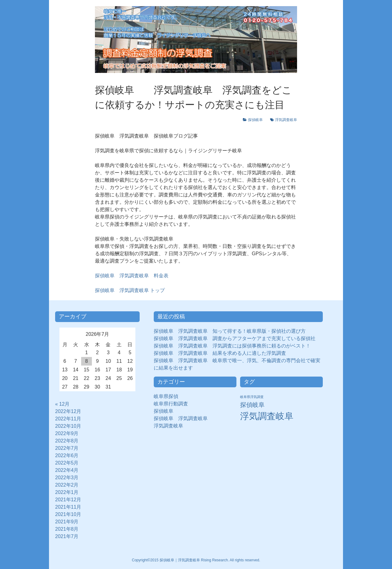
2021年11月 (68, 507)
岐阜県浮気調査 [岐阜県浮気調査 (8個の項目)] (252, 397)
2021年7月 (67, 536)
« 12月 (62, 404)
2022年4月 (67, 470)
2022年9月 (67, 433)
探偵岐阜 (257, 120)
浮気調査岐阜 (286, 120)
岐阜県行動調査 (171, 404)
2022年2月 (67, 485)
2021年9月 (67, 522)
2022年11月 (68, 419)
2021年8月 (67, 529)
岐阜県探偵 (166, 396)
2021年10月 (68, 514)
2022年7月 (67, 448)
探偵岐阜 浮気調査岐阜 (181, 418)
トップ (130, 290)
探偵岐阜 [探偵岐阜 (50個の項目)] (252, 405)
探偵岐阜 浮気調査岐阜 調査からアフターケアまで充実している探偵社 (235, 338)
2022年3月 (67, 478)
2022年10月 (68, 426)
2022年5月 (67, 463)
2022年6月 (67, 455)
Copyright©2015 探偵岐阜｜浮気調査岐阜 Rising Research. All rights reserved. (196, 560)
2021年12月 (68, 500)
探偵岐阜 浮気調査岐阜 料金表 (132, 276)
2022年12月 (68, 411)
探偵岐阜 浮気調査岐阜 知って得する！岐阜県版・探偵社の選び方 (230, 331)
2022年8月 (67, 441)
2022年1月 (67, 492)
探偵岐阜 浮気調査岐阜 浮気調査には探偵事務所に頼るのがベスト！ (232, 346)
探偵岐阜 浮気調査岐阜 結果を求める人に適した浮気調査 (220, 353)
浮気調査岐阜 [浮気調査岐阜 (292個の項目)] (267, 416)
